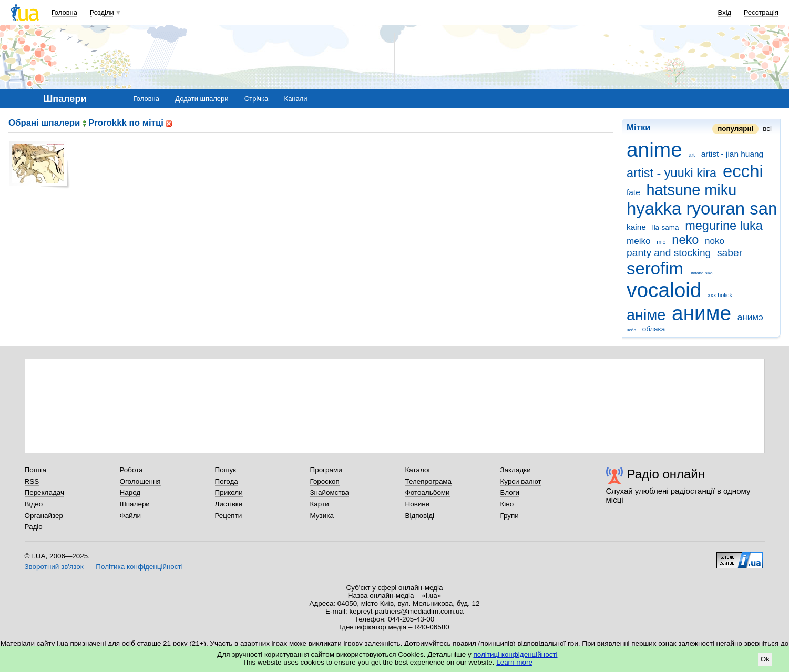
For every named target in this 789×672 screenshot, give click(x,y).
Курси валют (521, 481)
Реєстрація (761, 12)
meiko (639, 241)
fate (633, 192)
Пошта (35, 470)
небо (631, 330)
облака (654, 329)
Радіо (34, 527)
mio (661, 242)
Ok (765, 659)
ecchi (743, 171)
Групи (510, 516)
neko (685, 240)
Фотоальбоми (428, 492)
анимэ (750, 317)
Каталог (418, 470)
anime (654, 150)
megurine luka (724, 226)
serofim (655, 268)
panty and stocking (669, 253)
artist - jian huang (732, 154)
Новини (418, 504)
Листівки (229, 504)
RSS (32, 481)
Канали (296, 99)
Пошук (226, 470)
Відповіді (420, 516)
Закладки (516, 470)
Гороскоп (325, 481)
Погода (227, 481)
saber (730, 253)
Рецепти (229, 516)
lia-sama (666, 227)
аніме (646, 315)
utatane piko (701, 273)
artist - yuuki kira (672, 173)
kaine (636, 227)
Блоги (510, 492)
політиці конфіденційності (516, 654)
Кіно (507, 504)
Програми (326, 470)
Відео (34, 504)
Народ (130, 492)
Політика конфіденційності (139, 567)
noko (715, 241)
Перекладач (44, 492)
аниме (701, 313)
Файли (131, 516)
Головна (64, 12)
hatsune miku (691, 190)
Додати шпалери (202, 99)
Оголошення (140, 481)
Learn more (514, 662)
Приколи (229, 492)
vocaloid (664, 290)
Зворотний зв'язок (54, 567)
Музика (322, 516)
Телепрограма (429, 481)
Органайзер (44, 516)
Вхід (725, 12)
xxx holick (720, 295)
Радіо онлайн (666, 474)
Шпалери (135, 504)
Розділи (102, 12)
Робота (131, 470)
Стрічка (256, 99)
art (692, 155)
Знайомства (330, 492)
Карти (320, 504)
